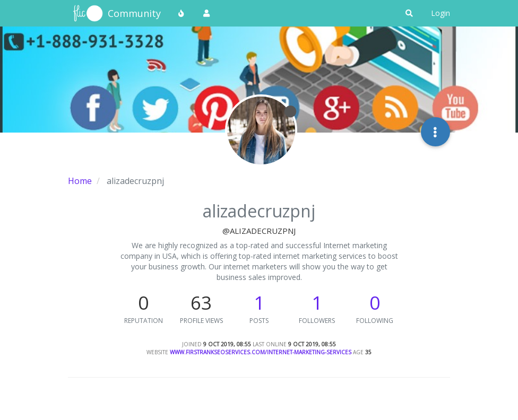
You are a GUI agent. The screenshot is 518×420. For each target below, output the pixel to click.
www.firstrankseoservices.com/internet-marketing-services (261, 352)
